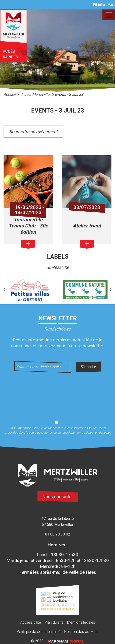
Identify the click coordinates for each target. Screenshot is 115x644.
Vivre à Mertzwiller (35, 94)
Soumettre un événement (33, 132)
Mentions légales (81, 622)
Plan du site (54, 622)
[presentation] (58, 394)
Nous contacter (58, 497)
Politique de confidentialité (39, 632)
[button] (4, 290)
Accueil (10, 94)
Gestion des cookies (81, 632)
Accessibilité (31, 622)
